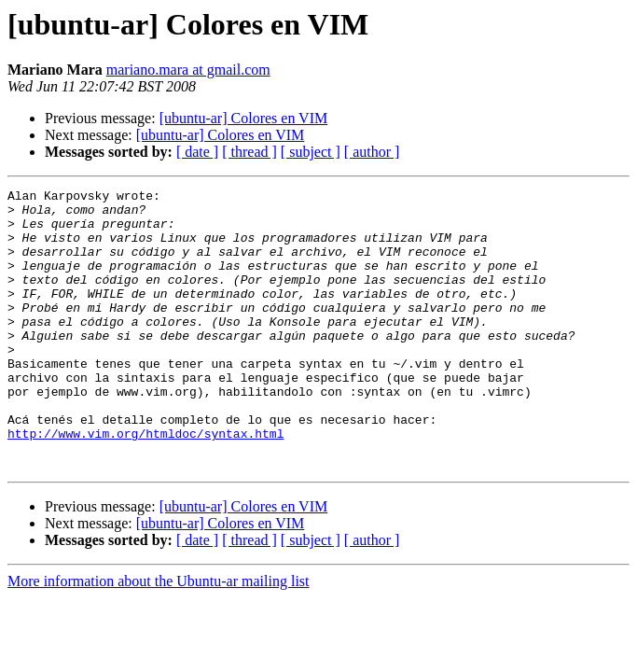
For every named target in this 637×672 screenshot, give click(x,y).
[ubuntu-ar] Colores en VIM (244, 118)
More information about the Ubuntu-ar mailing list (159, 637)
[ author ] (372, 152)
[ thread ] (249, 152)
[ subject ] (311, 152)
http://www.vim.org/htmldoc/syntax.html (145, 483)
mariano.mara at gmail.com (188, 70)
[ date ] (197, 152)
